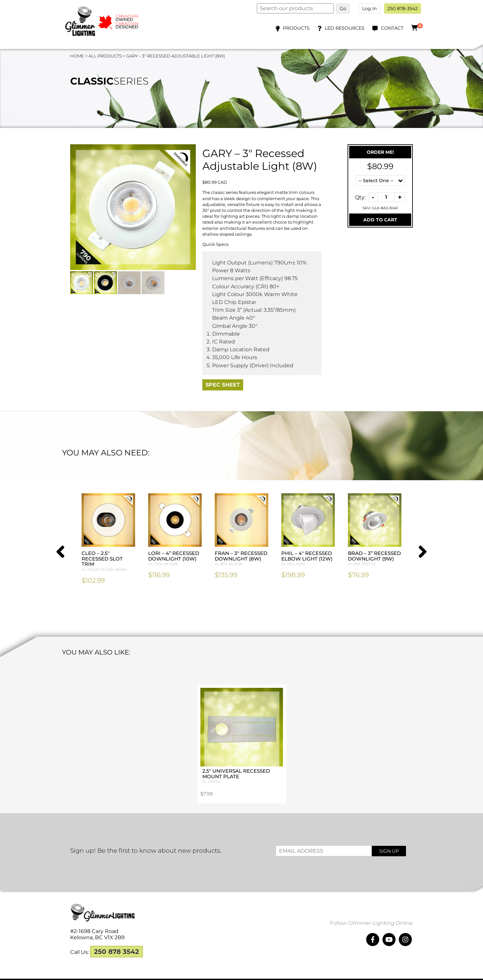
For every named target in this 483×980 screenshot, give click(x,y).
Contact (392, 28)
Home (77, 56)
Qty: (360, 197)
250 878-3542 (403, 8)
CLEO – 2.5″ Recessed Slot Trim (108, 561)
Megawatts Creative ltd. (304, 973)
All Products (105, 56)
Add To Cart (380, 220)
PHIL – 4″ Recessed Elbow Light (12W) (308, 559)
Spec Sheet (223, 385)
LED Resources (345, 28)
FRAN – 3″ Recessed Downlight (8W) (241, 559)
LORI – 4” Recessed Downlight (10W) (175, 559)
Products (296, 28)
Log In (369, 8)
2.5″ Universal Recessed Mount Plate (242, 761)
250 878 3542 (117, 939)
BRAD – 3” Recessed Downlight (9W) (375, 559)
